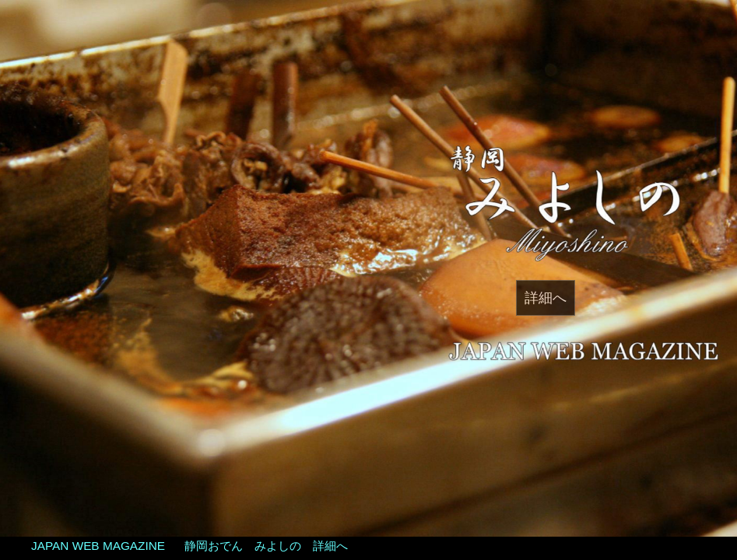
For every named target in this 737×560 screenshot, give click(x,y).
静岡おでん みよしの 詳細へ (266, 546)
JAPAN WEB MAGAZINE (98, 546)
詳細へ (546, 298)
